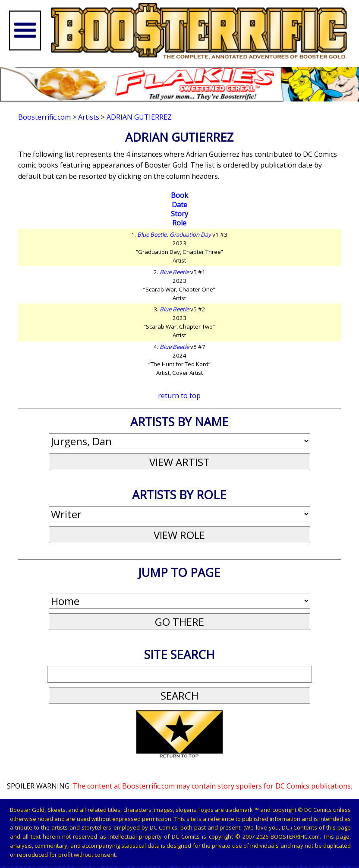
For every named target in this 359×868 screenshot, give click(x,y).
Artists (89, 117)
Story (179, 214)
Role (179, 223)
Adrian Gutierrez (139, 117)
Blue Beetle (174, 272)
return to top (179, 396)
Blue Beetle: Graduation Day (174, 234)
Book (179, 195)
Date (179, 205)
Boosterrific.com (44, 117)
